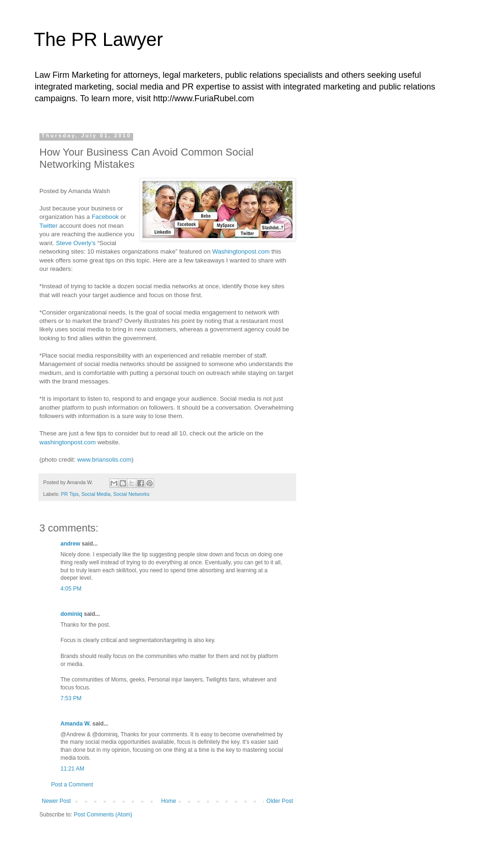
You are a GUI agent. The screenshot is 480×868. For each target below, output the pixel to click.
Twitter (49, 226)
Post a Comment (72, 785)
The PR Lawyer (98, 39)
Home (169, 801)
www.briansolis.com (105, 460)
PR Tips (70, 494)
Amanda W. (76, 724)
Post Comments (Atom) (103, 815)
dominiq (71, 614)
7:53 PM (71, 698)
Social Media (96, 494)
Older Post (280, 801)
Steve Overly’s (76, 243)
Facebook (106, 217)
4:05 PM (71, 589)
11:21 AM (72, 769)
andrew (70, 544)
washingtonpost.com (67, 442)
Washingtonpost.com (241, 251)
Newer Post (56, 801)
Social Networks (131, 494)
